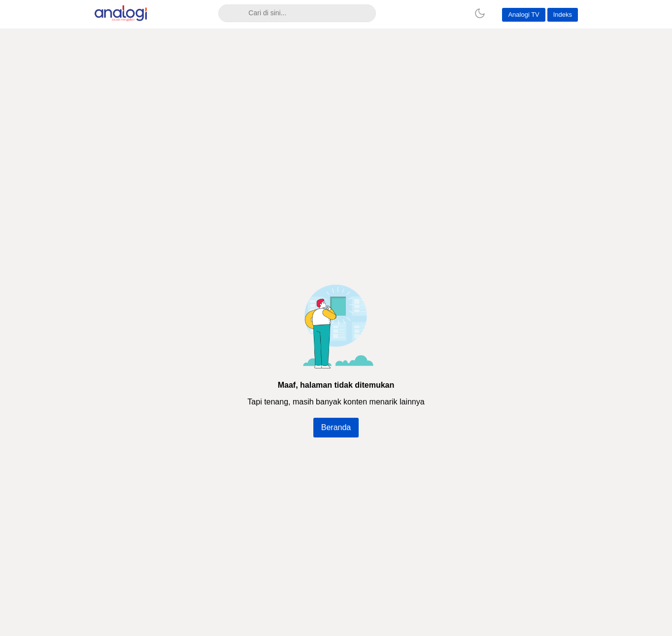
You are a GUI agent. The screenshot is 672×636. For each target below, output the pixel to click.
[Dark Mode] (480, 13)
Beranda (336, 427)
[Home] (452, 13)
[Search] (231, 13)
